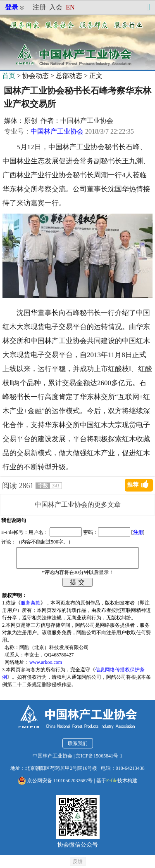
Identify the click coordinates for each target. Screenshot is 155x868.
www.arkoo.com (46, 662)
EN (70, 7)
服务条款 (31, 603)
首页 (9, 76)
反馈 (78, 861)
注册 (39, 7)
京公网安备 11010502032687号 (55, 781)
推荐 (133, 485)
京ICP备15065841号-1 (99, 756)
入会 (56, 7)
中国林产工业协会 (57, 131)
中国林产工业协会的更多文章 (78, 505)
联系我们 (78, 743)
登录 (12, 7)
